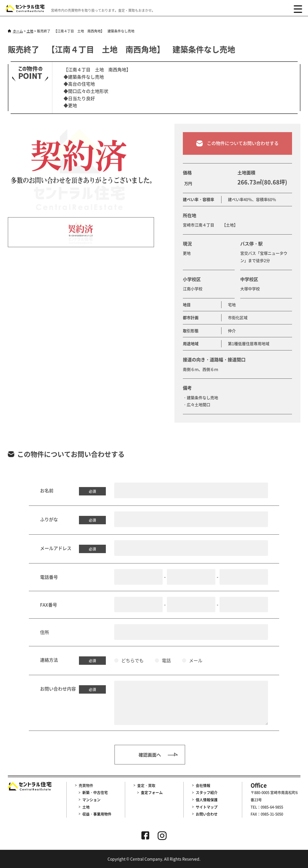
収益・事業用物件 (97, 814)
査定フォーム (152, 792)
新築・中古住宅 (95, 792)
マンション (91, 800)
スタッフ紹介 (207, 792)
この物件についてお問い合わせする (237, 149)
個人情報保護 (207, 800)
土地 (86, 807)
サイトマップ (207, 807)
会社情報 (203, 785)
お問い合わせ (207, 814)
